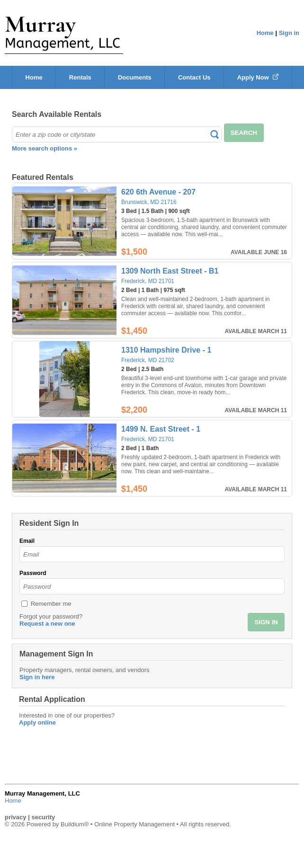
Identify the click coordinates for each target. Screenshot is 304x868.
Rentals (80, 77)
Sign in (289, 33)
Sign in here (37, 677)
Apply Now (258, 77)
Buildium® (75, 824)
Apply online (37, 722)
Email (27, 541)
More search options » (45, 148)
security (43, 817)
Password (33, 573)
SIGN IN (266, 622)
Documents (135, 77)
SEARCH (244, 133)
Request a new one (47, 624)
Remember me (51, 604)
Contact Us (194, 77)
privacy (16, 817)
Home (265, 33)
